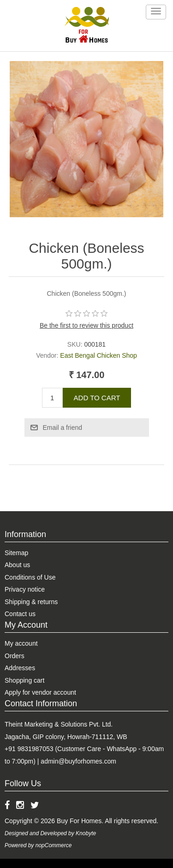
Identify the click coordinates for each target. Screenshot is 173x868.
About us (17, 565)
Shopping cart (24, 680)
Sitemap (16, 553)
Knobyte (86, 833)
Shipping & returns (31, 602)
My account (21, 643)
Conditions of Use (30, 577)
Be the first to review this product (86, 325)
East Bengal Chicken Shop (98, 355)
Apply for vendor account (40, 692)
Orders (15, 656)
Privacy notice (25, 589)
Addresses (20, 668)
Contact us (20, 614)
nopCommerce (54, 845)
